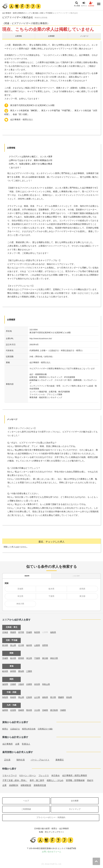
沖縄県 (63, 710)
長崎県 (21, 710)
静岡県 (13, 671)
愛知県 (21, 671)
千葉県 (51, 596)
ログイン (84, 4)
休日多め (55, 775)
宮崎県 (45, 710)
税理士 (5, 729)
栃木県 (51, 589)
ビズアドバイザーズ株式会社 (66, 13)
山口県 (37, 697)
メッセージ (84, 36)
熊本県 (29, 710)
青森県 (13, 632)
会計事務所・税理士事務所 (75, 775)
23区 (42, 13)
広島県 (29, 697)
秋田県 (37, 632)
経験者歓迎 (26, 785)
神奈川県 (20, 604)
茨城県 (20, 589)
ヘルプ (26, 801)
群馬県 (82, 589)
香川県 (53, 697)
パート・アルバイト (40, 760)
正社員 (7, 760)
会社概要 (75, 801)
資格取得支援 (40, 785)
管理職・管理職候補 (75, 780)
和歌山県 (46, 684)
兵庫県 (29, 684)
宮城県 (29, 632)
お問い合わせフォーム (51, 852)
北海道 (5, 632)
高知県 (69, 697)
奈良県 (37, 684)
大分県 (37, 710)
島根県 (13, 697)
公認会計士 (15, 729)
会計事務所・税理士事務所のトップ (16, 13)
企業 (17, 744)
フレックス (44, 775)
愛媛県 (61, 697)
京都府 (13, 684)
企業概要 (51, 36)
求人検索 (77, 4)
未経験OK (14, 785)
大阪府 (21, 684)
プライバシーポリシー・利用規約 (51, 817)
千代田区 (49, 13)
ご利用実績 (26, 809)
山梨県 (37, 645)
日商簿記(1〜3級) (45, 729)
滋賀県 (5, 684)
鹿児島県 (54, 710)
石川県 (21, 645)
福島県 (53, 632)
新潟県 (5, 645)
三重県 (29, 671)
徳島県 (45, 697)
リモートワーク (10, 775)
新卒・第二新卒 (37, 780)
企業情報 (18, 36)
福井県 (29, 645)
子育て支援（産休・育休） (15, 780)
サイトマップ (75, 809)
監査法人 (26, 744)
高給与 (90, 780)
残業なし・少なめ (55, 780)
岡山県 (21, 697)
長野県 (45, 645)
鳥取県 (5, 697)
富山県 (13, 645)
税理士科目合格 (29, 729)
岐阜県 (5, 671)
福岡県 (5, 710)
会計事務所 (8, 744)
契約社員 (21, 760)
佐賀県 (13, 710)
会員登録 (91, 4)
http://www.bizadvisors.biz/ (41, 338)
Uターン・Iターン (28, 775)
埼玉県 (20, 596)
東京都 (35, 13)
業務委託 (60, 760)
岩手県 (21, 632)
